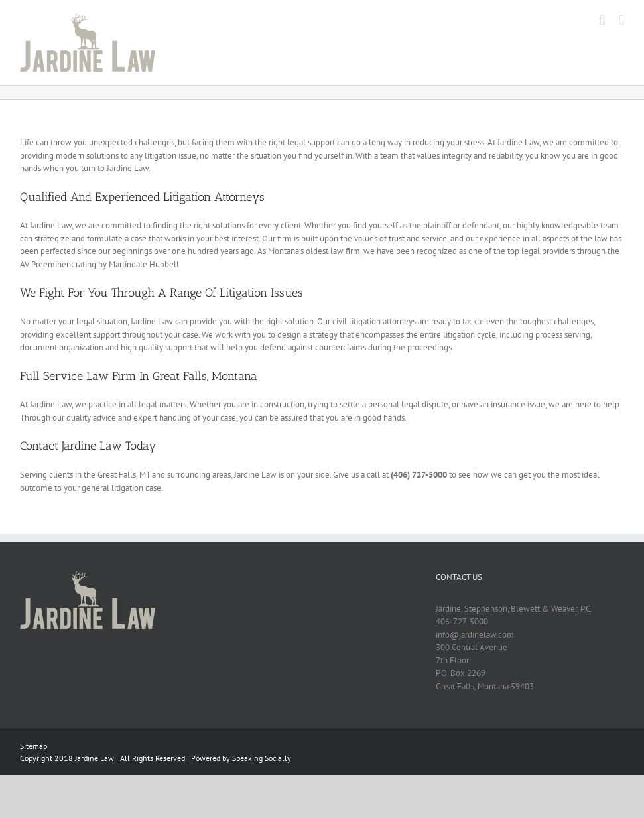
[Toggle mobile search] (602, 20)
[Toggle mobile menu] (621, 20)
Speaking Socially (262, 758)
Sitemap (33, 746)
